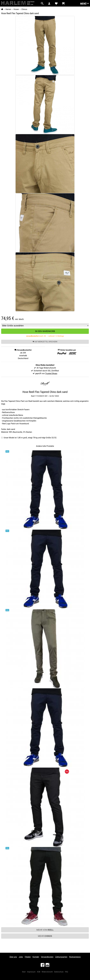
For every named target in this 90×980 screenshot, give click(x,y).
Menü (84, 4)
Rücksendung (75, 957)
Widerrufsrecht (47, 972)
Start (24, 972)
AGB (39, 972)
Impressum (31, 972)
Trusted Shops (51, 373)
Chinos (24, 9)
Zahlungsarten (61, 957)
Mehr (45, 936)
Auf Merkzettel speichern (45, 342)
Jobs (21, 957)
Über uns (13, 957)
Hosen (16, 9)
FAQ (66, 972)
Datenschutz (59, 972)
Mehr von (45, 930)
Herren (8, 9)
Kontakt (36, 957)
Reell (33, 396)
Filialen (28, 957)
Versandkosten (47, 957)
